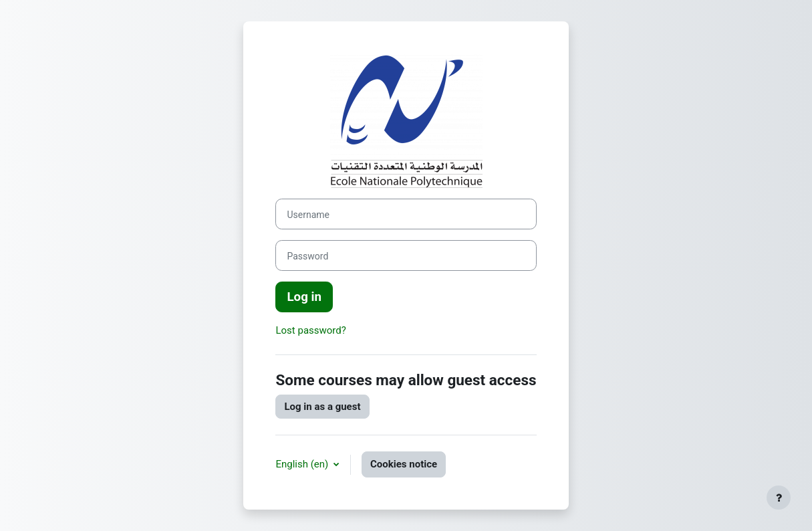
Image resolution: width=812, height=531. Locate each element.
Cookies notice (404, 464)
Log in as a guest (322, 407)
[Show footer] (779, 498)
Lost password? (310, 330)
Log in (304, 297)
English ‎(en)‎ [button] (303, 464)
